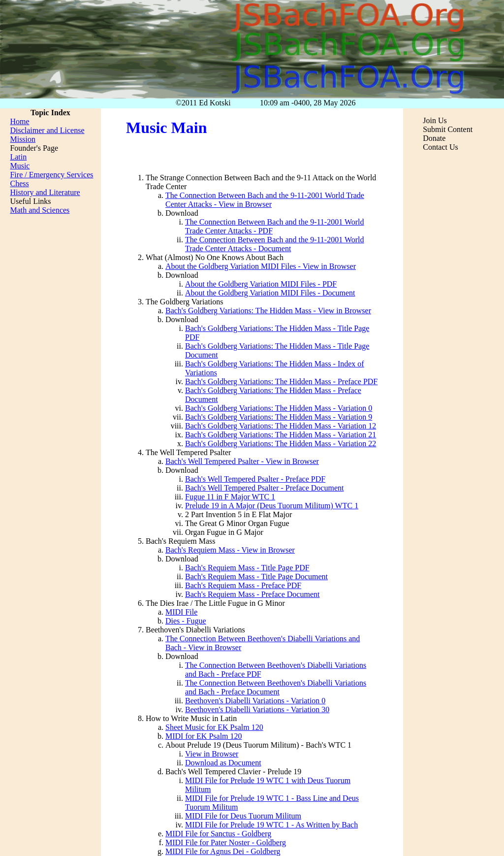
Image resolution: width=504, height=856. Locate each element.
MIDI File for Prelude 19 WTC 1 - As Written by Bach (271, 825)
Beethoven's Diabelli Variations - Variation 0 (255, 701)
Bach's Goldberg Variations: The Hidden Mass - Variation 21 (281, 435)
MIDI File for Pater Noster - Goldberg (226, 842)
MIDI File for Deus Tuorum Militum (243, 816)
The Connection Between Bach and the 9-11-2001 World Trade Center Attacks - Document (275, 244)
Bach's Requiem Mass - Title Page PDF (247, 568)
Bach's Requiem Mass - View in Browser (230, 550)
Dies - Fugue (186, 621)
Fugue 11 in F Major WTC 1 (230, 497)
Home (19, 121)
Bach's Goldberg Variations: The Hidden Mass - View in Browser (268, 311)
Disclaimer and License (47, 130)
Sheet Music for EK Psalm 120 (214, 727)
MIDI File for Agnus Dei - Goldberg (223, 851)
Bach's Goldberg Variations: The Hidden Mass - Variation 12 (281, 426)
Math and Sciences (40, 210)
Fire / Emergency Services (51, 175)
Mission (23, 139)
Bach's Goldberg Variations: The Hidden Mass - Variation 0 (279, 408)
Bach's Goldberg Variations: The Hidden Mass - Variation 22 (281, 444)
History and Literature (45, 192)
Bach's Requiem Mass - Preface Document (252, 594)
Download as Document (223, 763)
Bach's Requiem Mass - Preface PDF (243, 585)
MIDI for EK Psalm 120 (204, 736)
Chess (19, 183)
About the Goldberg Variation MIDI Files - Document (270, 293)
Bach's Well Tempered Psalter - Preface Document (264, 488)
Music (20, 166)
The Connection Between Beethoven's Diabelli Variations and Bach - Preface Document (276, 687)
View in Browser (212, 754)
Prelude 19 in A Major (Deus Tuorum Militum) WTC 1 (272, 506)
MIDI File (181, 612)
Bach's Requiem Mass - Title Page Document (256, 576)
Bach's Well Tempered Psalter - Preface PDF (255, 479)
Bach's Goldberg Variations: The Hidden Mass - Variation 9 (279, 417)
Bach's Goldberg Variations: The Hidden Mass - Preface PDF (281, 381)
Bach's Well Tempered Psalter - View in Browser (242, 461)
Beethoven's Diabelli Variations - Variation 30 (257, 709)
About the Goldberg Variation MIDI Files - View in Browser (261, 266)
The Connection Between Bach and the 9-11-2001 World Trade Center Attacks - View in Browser (265, 200)
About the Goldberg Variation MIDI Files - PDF (261, 284)
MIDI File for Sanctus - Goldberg (218, 834)
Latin (18, 157)
